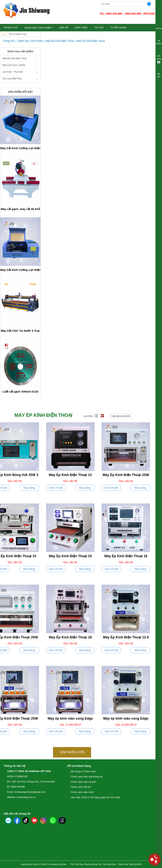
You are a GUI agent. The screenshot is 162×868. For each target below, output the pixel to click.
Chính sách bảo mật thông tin (87, 777)
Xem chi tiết (56, 488)
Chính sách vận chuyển (83, 782)
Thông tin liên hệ (14, 766)
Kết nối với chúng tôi (17, 814)
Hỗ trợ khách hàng (79, 766)
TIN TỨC (99, 28)
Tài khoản (159, 40)
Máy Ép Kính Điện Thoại (60, 41)
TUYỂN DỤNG (118, 28)
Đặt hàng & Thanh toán (83, 771)
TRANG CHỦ (11, 28)
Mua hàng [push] (29, 488)
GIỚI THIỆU (81, 28)
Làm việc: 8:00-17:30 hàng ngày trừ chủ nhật (95, 797)
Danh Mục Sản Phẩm (38, 28)
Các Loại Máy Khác (12, 79)
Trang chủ (9, 41)
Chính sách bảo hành (82, 792)
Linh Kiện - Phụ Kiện (13, 72)
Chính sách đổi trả (81, 787)
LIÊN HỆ (64, 28)
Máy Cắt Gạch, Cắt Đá (14, 65)
